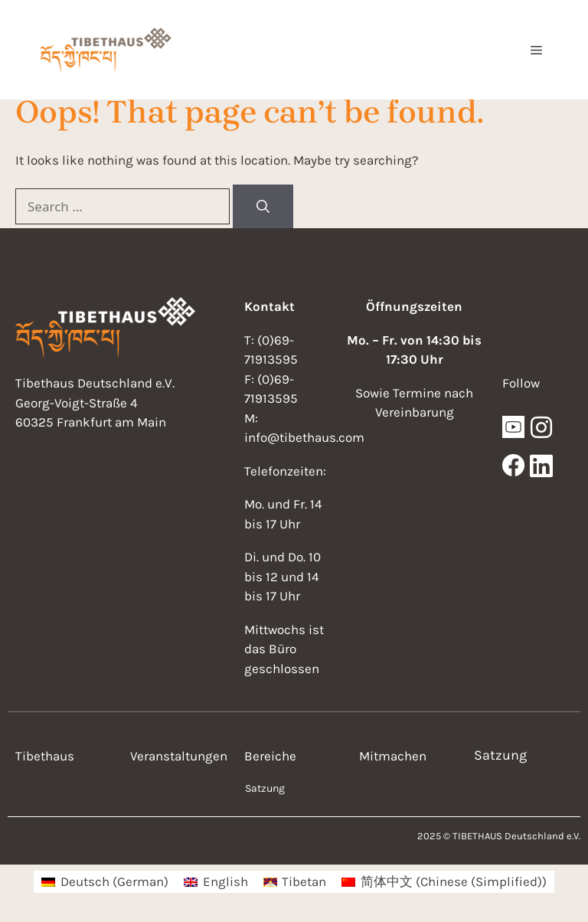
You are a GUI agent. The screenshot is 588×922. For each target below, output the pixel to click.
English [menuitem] (225, 881)
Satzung (265, 788)
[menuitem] (105, 882)
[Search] (263, 207)
